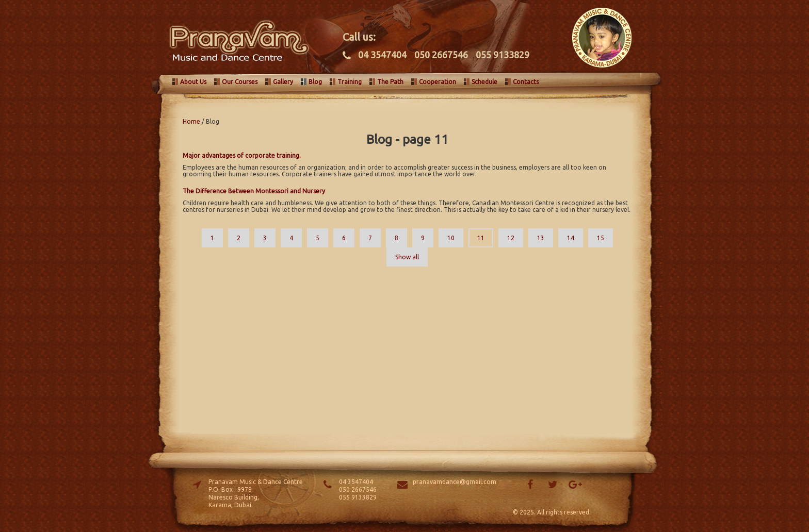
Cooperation (438, 82)
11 (481, 238)
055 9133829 (503, 55)
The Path (390, 82)
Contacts (526, 82)
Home (191, 121)
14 (571, 238)
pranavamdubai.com (234, 41)
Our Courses (240, 82)
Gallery (283, 82)
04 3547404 (382, 55)
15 (601, 238)
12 (511, 238)
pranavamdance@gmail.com (455, 482)
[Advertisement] (407, 349)
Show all (407, 257)
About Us (193, 82)
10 (451, 238)
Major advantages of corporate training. (242, 155)
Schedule (484, 82)
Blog (315, 82)
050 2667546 (441, 55)
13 (541, 238)
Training (350, 82)
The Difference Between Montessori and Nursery (254, 191)
